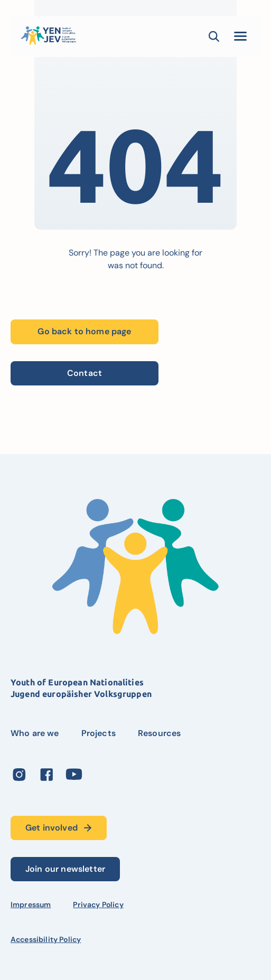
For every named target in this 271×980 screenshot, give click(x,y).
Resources (159, 733)
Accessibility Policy (46, 939)
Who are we (35, 733)
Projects (99, 733)
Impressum (31, 904)
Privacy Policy (98, 904)
